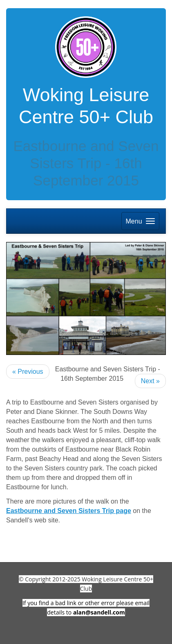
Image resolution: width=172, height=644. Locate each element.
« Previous (28, 372)
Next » (150, 381)
